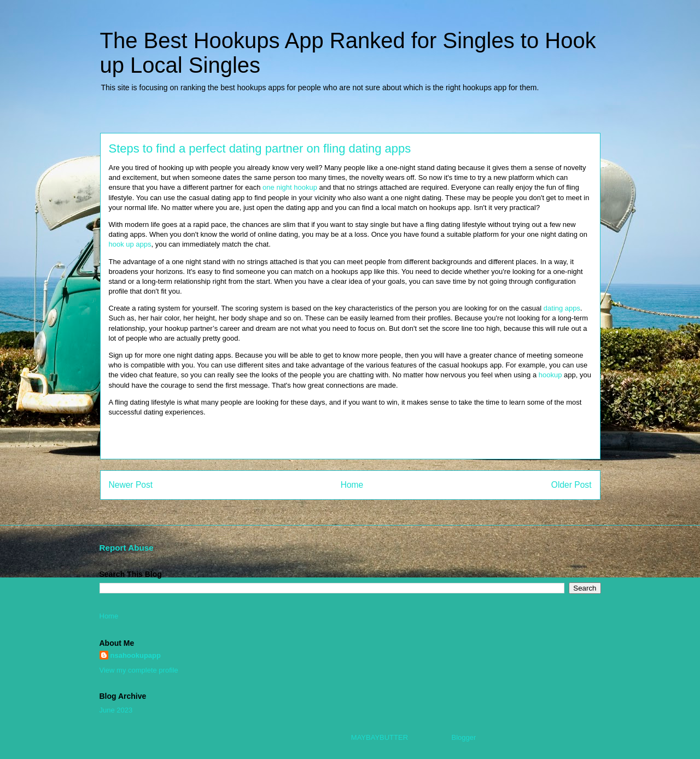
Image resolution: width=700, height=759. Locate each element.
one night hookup (290, 187)
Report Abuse (127, 548)
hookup (550, 375)
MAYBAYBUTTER (380, 737)
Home (352, 485)
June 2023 (116, 710)
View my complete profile (139, 670)
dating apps (562, 308)
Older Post (571, 485)
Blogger (464, 737)
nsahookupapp (136, 655)
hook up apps (130, 244)
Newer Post (131, 485)
